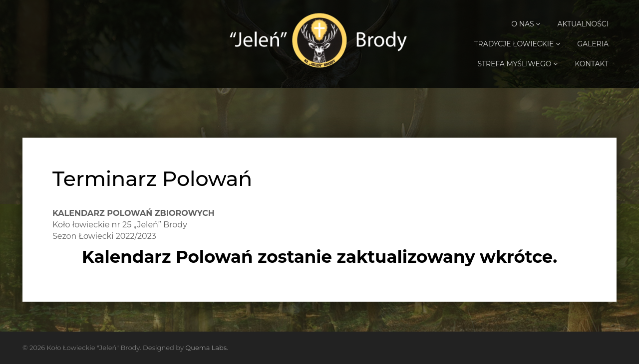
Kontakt (592, 64)
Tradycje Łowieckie (517, 44)
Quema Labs (206, 348)
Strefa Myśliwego (517, 64)
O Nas (526, 24)
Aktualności (583, 24)
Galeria (593, 44)
